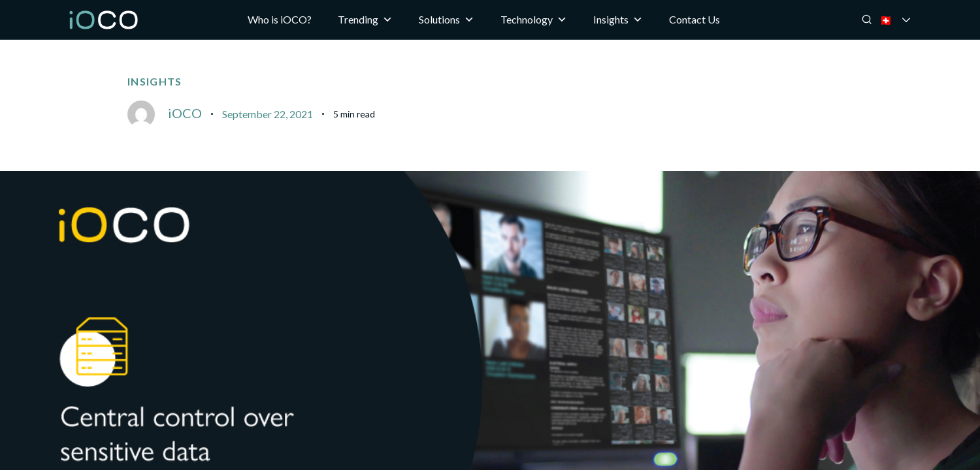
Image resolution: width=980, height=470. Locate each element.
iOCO (185, 113)
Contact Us (694, 19)
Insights (618, 20)
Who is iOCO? (280, 19)
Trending (365, 20)
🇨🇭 (904, 20)
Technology (534, 20)
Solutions (447, 20)
